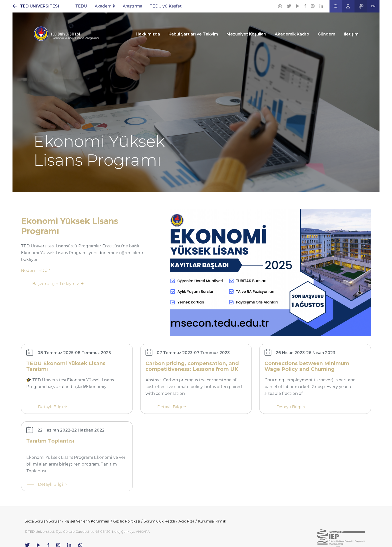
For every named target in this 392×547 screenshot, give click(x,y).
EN (373, 6)
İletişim (351, 34)
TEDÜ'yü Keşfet (166, 6)
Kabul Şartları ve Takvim (193, 34)
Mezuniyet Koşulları (246, 34)
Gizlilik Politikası (127, 521)
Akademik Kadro (292, 34)
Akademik (105, 6)
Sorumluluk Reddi (159, 521)
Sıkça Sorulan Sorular (43, 521)
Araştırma (132, 6)
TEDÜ (81, 6)
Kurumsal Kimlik (212, 521)
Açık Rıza (186, 521)
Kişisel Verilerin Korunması (87, 521)
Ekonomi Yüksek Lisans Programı (75, 38)
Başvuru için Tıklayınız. (56, 284)
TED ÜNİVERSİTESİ (39, 6)
